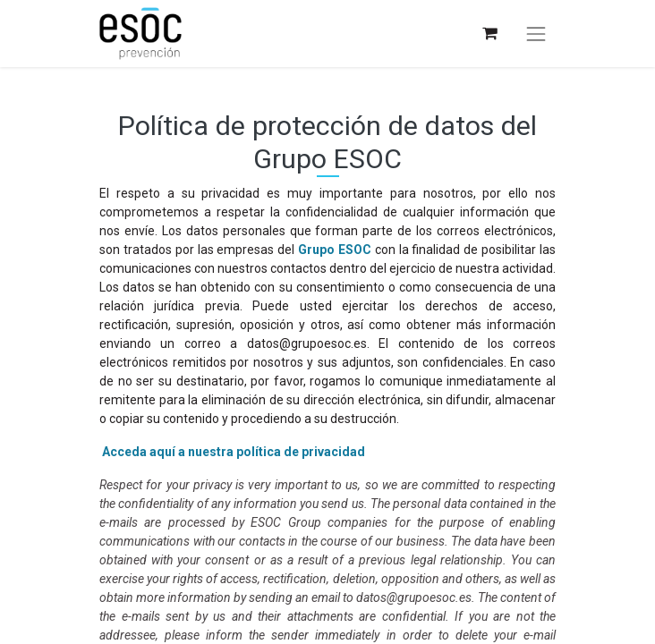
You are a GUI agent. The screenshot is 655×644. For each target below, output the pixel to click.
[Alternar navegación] (536, 34)
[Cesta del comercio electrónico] (489, 34)
